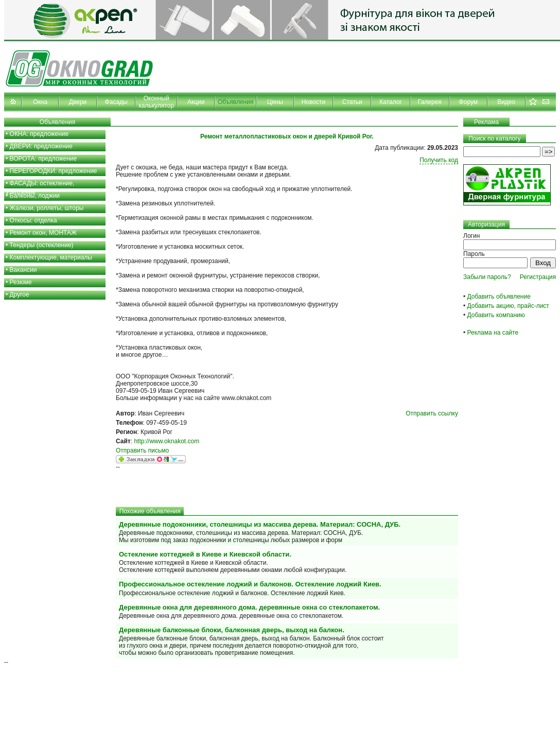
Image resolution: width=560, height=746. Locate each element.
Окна (40, 102)
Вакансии (23, 270)
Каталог (391, 102)
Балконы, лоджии (35, 196)
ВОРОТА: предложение (43, 159)
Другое (20, 294)
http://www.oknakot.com (167, 441)
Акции (196, 102)
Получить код (439, 160)
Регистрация (538, 277)
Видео (506, 102)
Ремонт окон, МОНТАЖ (43, 233)
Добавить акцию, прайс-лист (508, 306)
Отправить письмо (142, 450)
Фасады (116, 102)
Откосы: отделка (33, 220)
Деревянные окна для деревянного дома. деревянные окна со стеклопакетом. (249, 607)
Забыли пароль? (487, 277)
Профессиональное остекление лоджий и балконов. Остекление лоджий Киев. (250, 584)
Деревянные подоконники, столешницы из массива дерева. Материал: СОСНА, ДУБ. (260, 524)
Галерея (430, 102)
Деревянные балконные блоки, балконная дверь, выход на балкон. (232, 630)
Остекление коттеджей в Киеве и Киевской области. (205, 554)
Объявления (235, 102)
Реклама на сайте (493, 333)
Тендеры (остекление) (42, 245)
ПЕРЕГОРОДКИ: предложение (54, 171)
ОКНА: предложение (39, 134)
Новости (313, 102)
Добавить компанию (496, 315)
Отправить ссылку (432, 413)
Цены (275, 102)
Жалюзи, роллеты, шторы (47, 208)
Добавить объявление (499, 297)
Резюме (21, 282)
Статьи (352, 102)
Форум (468, 102)
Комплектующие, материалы (51, 257)
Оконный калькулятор (156, 102)
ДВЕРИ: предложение (41, 146)
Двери (78, 102)
